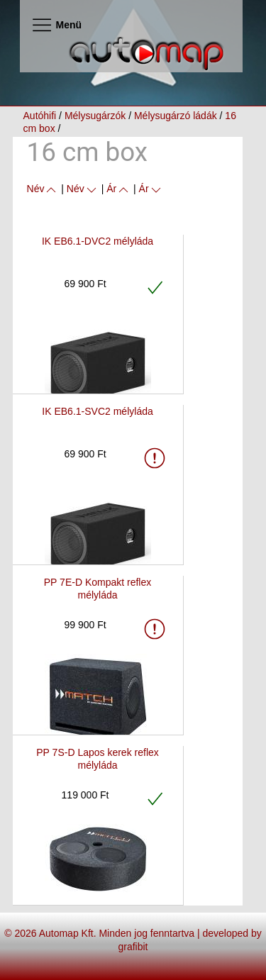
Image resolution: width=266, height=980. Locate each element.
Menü (56, 25)
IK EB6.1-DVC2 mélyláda (98, 241)
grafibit (133, 947)
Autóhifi (40, 116)
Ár (118, 189)
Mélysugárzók (95, 116)
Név (43, 189)
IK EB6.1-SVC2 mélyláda (97, 411)
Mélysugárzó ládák (176, 116)
